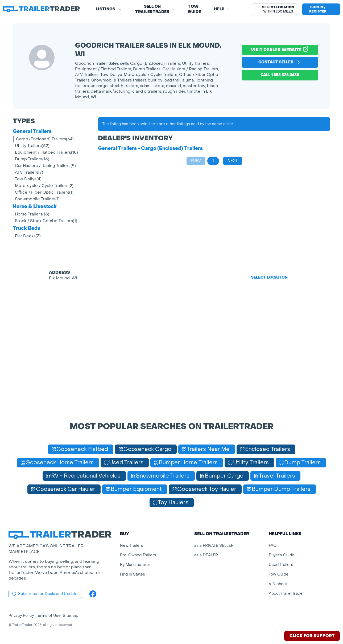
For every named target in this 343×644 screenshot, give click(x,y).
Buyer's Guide (282, 555)
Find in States (133, 574)
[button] (274, 9)
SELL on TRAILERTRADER (155, 9)
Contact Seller (280, 62)
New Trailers (132, 546)
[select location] (274, 9)
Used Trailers (281, 565)
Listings (109, 9)
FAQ (273, 546)
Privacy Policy (21, 616)
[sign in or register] (321, 9)
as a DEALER (206, 555)
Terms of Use (48, 616)
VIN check (278, 584)
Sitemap (71, 616)
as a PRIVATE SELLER (214, 546)
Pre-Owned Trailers (138, 555)
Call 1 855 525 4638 (280, 75)
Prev (196, 161)
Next (233, 161)
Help (222, 9)
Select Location (269, 277)
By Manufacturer (135, 565)
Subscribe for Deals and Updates (45, 594)
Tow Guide (195, 9)
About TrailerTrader (286, 594)
